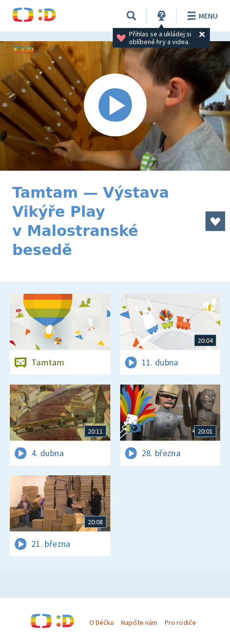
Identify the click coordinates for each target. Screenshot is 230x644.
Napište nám (139, 622)
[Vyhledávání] (131, 16)
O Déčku (102, 622)
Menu (201, 16)
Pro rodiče (180, 622)
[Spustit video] (115, 106)
